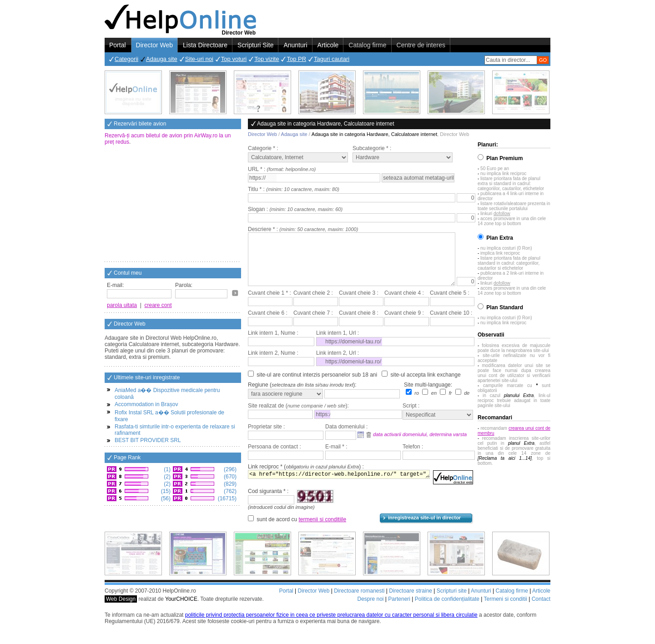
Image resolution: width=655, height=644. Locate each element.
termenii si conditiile (322, 530)
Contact (541, 610)
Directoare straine (411, 602)
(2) (166, 477)
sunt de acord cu (301, 530)
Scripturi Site (255, 45)
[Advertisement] (173, 204)
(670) (229, 477)
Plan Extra (500, 238)
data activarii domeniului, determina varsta (420, 445)
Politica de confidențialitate (447, 610)
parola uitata (122, 305)
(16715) (226, 498)
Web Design (121, 610)
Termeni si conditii (505, 610)
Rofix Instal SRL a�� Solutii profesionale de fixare (169, 416)
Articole (328, 45)
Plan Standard (505, 307)
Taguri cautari (332, 59)
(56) (165, 498)
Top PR (296, 59)
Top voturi (234, 59)
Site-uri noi (199, 59)
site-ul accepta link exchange (426, 386)
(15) (165, 491)
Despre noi (370, 610)
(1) (166, 469)
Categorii (126, 59)
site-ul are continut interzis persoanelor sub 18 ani (317, 386)
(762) (229, 491)
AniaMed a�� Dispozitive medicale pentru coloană (167, 394)
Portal (118, 45)
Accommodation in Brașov (146, 404)
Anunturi (295, 45)
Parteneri (399, 610)
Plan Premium (504, 158)
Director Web (154, 45)
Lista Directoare (205, 45)
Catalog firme (367, 45)
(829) (229, 484)
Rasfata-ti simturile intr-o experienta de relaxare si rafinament (175, 430)
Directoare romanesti (359, 602)
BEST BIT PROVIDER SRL (148, 440)
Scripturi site (452, 602)
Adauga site (162, 59)
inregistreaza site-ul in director (424, 528)
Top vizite (267, 59)
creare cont (158, 305)
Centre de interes (421, 45)
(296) (229, 469)
